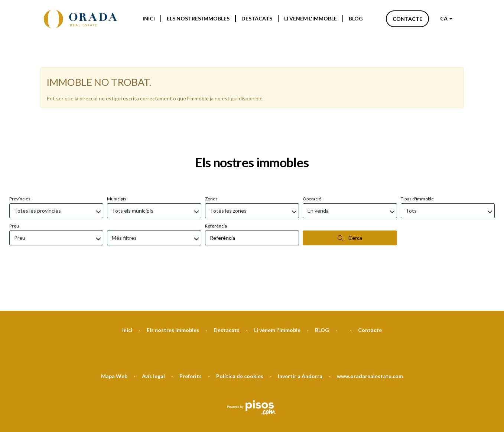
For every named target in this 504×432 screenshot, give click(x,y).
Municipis (117, 159)
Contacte (407, 19)
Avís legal (153, 337)
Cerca (350, 199)
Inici (149, 18)
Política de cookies (240, 337)
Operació (312, 159)
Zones (211, 159)
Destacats (257, 18)
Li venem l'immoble (310, 18)
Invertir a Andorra (300, 337)
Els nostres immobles (198, 18)
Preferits (191, 337)
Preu (14, 186)
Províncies (20, 159)
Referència (216, 186)
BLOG (356, 18)
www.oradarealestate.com (370, 337)
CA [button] (446, 18)
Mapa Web (114, 337)
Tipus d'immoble (417, 159)
